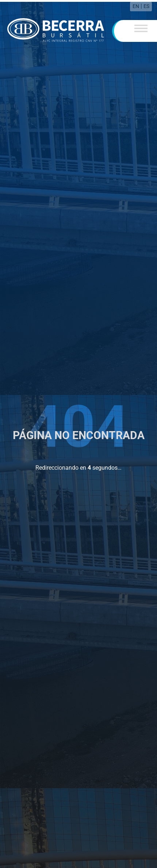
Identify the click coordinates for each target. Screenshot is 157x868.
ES (146, 4)
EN (136, 4)
